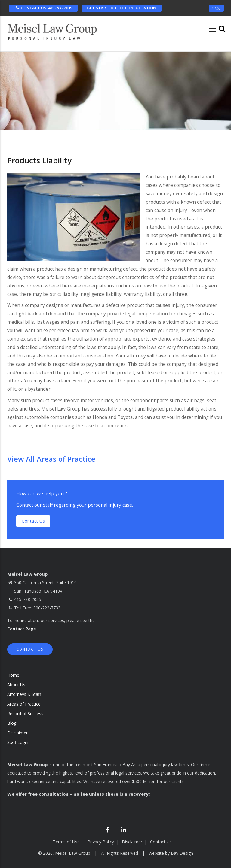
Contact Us (30, 649)
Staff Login (18, 742)
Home (13, 675)
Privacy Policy (101, 842)
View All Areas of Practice (51, 459)
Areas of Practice (24, 704)
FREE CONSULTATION (122, 8)
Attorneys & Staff (24, 694)
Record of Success (25, 713)
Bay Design (182, 853)
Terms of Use (66, 842)
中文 (216, 8)
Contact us (33, 521)
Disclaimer (17, 733)
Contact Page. (22, 629)
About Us (16, 685)
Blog (12, 723)
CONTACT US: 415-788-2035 (43, 8)
